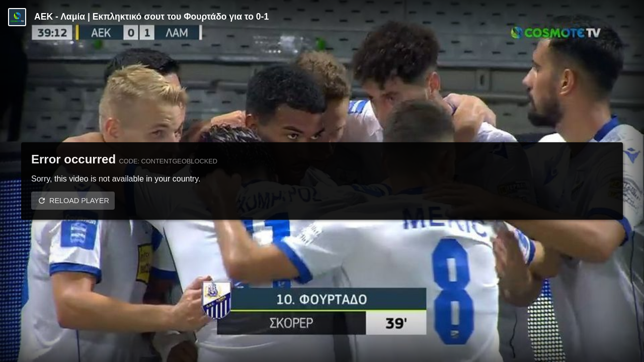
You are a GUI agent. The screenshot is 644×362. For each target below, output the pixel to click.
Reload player (79, 201)
